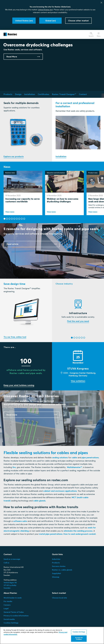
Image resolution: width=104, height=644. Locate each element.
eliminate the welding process (78, 531)
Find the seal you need (78, 321)
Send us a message (12, 559)
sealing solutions (60, 458)
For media (8, 601)
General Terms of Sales (14, 612)
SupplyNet (56, 573)
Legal (6, 608)
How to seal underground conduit (80, 534)
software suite (20, 521)
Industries (56, 559)
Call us (6, 563)
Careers (7, 605)
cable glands (39, 501)
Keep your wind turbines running (19, 385)
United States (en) (45, 10)
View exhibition (78, 381)
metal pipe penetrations (51, 534)
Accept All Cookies (79, 639)
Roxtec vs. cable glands (62, 570)
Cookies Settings (11, 623)
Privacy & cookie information (16, 616)
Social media (9, 619)
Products (56, 563)
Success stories (59, 566)
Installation (61, 156)
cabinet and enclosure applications (60, 491)
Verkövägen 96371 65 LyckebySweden (10, 585)
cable (74, 458)
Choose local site (59, 598)
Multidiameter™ (75, 467)
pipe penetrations (90, 458)
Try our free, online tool (15, 337)
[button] (4, 219)
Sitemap (56, 577)
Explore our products (14, 156)
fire (14, 467)
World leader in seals (13, 598)
